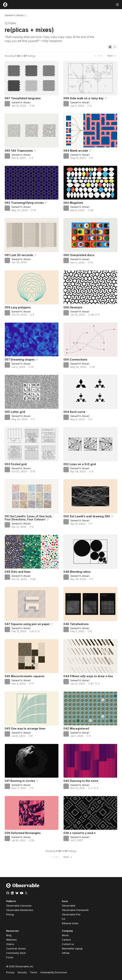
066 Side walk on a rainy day (83, 98)
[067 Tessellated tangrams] (32, 78)
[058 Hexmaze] (90, 287)
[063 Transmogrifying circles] (32, 183)
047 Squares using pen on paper (27, 624)
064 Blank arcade (76, 151)
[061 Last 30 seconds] (32, 235)
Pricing (10, 914)
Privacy (10, 972)
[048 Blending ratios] (90, 552)
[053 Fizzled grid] (32, 444)
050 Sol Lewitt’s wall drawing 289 (87, 516)
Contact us (68, 944)
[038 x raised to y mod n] (90, 813)
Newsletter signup (72, 949)
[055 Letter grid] (32, 392)
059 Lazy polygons (18, 307)
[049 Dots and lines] (32, 552)
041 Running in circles (20, 781)
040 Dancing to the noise (81, 781)
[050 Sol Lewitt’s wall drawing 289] (90, 496)
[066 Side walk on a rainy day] (90, 78)
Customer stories (16, 949)
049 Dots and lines (18, 572)
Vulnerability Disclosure (54, 972)
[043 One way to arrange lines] (32, 708)
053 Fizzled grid (16, 464)
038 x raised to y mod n (80, 833)
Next (112, 56)
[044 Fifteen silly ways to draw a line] (90, 656)
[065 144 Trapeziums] (32, 131)
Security (22, 972)
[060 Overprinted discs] (90, 235)
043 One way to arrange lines (25, 728)
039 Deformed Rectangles (23, 833)
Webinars (11, 940)
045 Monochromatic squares (25, 676)
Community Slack (16, 953)
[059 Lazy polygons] (32, 287)
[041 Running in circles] (32, 761)
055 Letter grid (15, 412)
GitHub (66, 953)
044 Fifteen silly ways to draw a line (88, 676)
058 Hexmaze (73, 307)
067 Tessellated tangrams (23, 98)
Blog (9, 935)
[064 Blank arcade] (90, 131)
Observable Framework (75, 910)
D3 (64, 919)
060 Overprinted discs (79, 255)
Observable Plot (71, 914)
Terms (34, 972)
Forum (10, 957)
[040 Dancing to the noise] (90, 761)
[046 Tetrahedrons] (90, 604)
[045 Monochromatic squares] (32, 656)
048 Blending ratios (77, 572)
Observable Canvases (19, 906)
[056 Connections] (90, 339)
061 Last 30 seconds (19, 255)
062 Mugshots (73, 203)
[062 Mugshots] (90, 183)
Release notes (70, 923)
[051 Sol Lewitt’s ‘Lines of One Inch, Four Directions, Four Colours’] (32, 496)
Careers (66, 940)
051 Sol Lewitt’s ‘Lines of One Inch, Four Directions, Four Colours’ (28, 518)
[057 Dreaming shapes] (32, 339)
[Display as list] (115, 47)
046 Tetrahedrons (76, 624)
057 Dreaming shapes (20, 359)
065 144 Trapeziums (19, 151)
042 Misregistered (76, 728)
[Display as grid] (110, 47)
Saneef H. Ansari (14, 15)
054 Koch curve (74, 412)
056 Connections (75, 359)
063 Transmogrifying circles (24, 203)
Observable (69, 906)
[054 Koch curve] (90, 392)
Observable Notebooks (20, 910)
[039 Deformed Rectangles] (32, 813)
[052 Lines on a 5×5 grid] (90, 444)
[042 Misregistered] (90, 708)
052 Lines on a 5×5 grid (80, 464)
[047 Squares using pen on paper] (32, 604)
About (65, 935)
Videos (10, 944)
